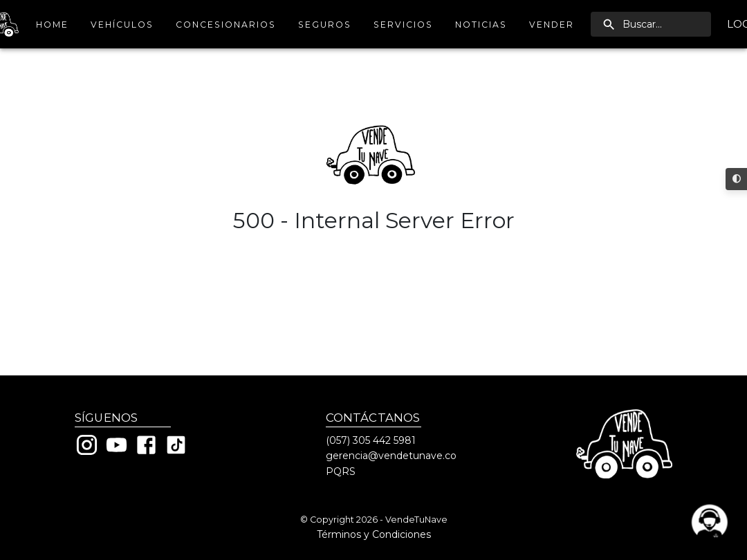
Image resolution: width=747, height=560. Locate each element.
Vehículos (122, 25)
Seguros (325, 25)
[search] (651, 24)
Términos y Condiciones (374, 534)
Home (52, 25)
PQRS (341, 472)
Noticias (481, 25)
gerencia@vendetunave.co (391, 456)
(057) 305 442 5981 (371, 440)
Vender (552, 25)
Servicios (403, 25)
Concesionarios (226, 25)
